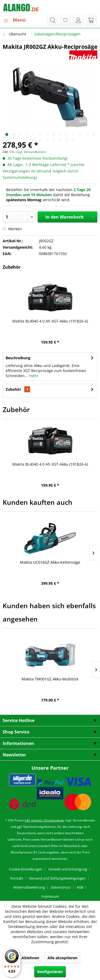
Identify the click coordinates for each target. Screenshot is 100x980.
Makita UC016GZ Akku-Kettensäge (50, 562)
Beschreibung (18, 358)
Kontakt (17, 878)
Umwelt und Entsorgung (68, 869)
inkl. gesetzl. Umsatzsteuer (45, 820)
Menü (14, 19)
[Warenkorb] (91, 20)
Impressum (50, 896)
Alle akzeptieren (62, 958)
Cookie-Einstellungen (26, 869)
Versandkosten (84, 820)
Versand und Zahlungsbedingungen (57, 878)
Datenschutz (61, 887)
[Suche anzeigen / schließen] (52, 20)
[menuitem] (14, 20)
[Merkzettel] (65, 20)
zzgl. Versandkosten (31, 152)
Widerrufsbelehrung (29, 887)
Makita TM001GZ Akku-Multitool (50, 679)
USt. (12, 152)
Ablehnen (30, 958)
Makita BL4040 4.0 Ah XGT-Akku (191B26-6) (50, 321)
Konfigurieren (50, 972)
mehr (33, 376)
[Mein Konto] (78, 20)
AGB (80, 887)
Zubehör (18, 389)
